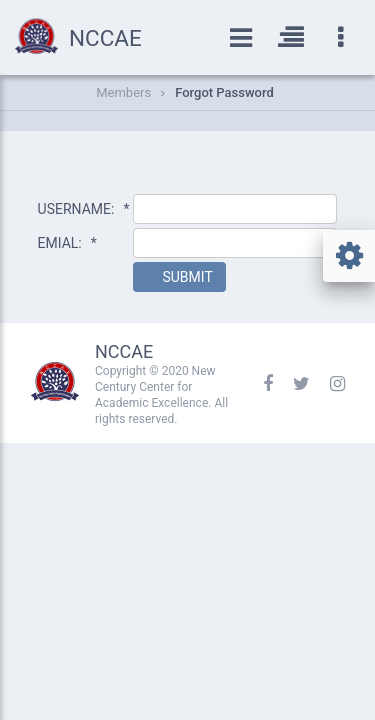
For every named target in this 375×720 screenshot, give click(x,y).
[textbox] (235, 209)
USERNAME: (84, 209)
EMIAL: (67, 243)
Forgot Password (224, 92)
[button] (179, 277)
